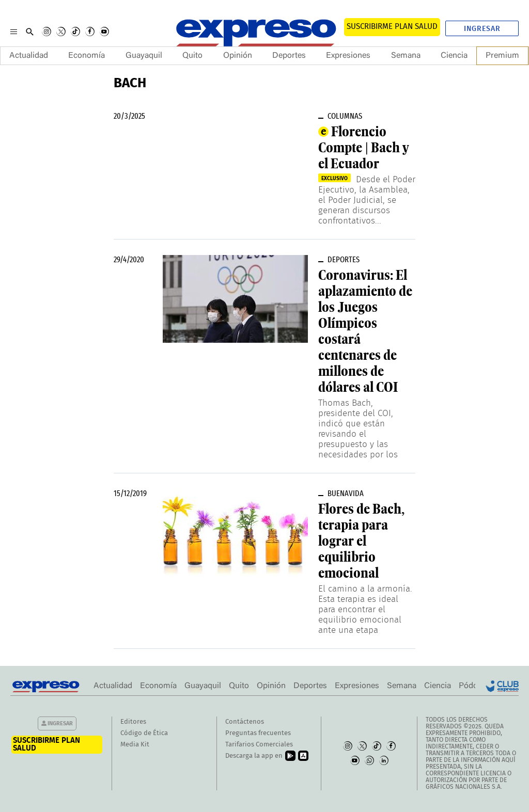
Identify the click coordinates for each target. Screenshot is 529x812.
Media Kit (135, 745)
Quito (192, 56)
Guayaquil (144, 56)
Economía (87, 56)
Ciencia (454, 56)
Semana (406, 56)
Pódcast (473, 686)
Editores (133, 722)
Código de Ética (144, 733)
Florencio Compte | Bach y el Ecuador (363, 148)
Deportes (289, 56)
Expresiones (348, 56)
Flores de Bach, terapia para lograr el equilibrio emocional (361, 541)
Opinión (238, 56)
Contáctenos (245, 722)
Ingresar (482, 29)
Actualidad (29, 56)
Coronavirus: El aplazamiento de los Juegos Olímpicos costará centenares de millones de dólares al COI (365, 331)
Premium (502, 56)
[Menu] (14, 31)
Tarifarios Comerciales (259, 745)
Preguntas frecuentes (258, 733)
